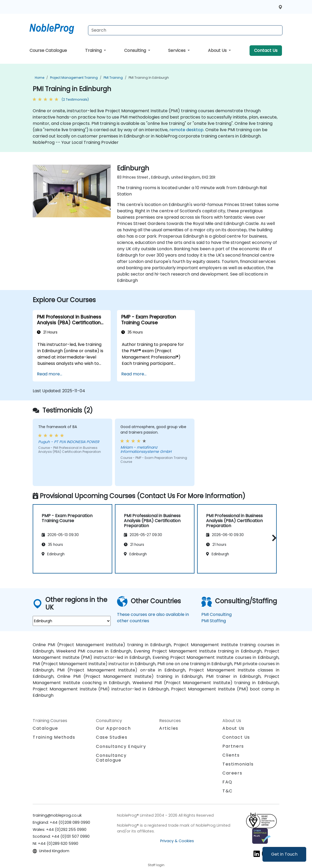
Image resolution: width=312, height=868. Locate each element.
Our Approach (113, 728)
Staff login (156, 865)
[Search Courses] (185, 30)
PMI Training (113, 78)
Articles (169, 728)
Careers (232, 773)
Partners (233, 746)
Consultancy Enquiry (121, 747)
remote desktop (186, 130)
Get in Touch (284, 854)
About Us (218, 50)
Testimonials (238, 764)
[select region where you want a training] (72, 621)
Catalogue (45, 728)
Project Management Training (74, 78)
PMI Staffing (214, 621)
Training (94, 50)
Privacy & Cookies (177, 841)
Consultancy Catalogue (111, 758)
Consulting (136, 50)
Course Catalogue (48, 50)
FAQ (227, 782)
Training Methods (54, 737)
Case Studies (112, 737)
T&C (228, 791)
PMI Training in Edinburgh (149, 78)
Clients (231, 755)
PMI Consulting (216, 614)
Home (40, 78)
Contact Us (266, 50)
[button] (273, 538)
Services (177, 50)
